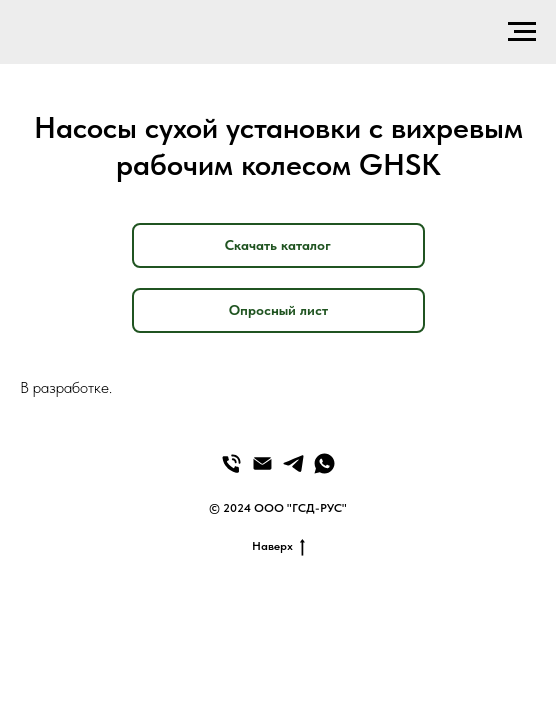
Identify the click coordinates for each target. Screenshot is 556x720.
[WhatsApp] (324, 463)
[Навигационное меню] (522, 32)
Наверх (278, 546)
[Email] (262, 463)
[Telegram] (293, 463)
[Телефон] (231, 463)
